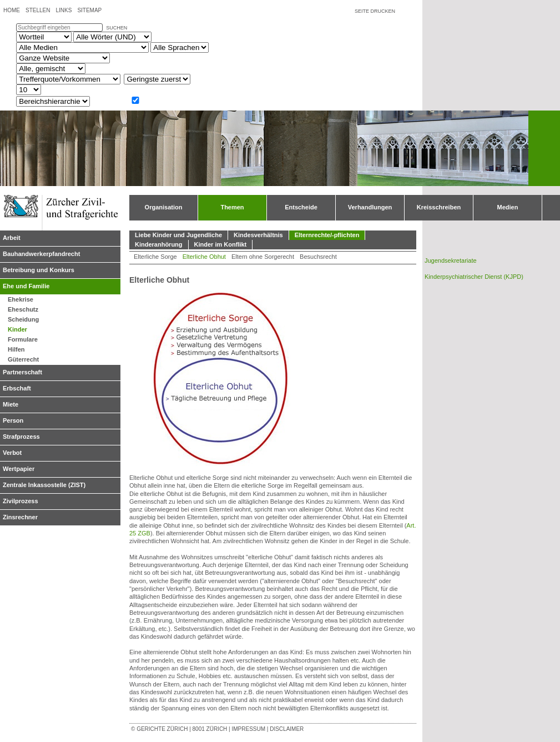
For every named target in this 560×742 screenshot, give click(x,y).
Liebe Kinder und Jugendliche (178, 235)
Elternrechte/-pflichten (327, 235)
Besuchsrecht (318, 257)
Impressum (248, 729)
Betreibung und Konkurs (39, 270)
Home (12, 10)
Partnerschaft (22, 372)
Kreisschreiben (439, 207)
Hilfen (16, 349)
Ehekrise (21, 299)
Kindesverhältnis (258, 235)
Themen (232, 207)
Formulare (23, 339)
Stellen (38, 10)
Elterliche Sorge (155, 257)
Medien (508, 207)
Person (13, 420)
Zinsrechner (20, 517)
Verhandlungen (370, 207)
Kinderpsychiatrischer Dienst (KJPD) (474, 277)
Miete (11, 404)
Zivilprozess (21, 501)
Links (64, 10)
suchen (117, 28)
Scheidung (23, 319)
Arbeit (12, 238)
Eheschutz (23, 309)
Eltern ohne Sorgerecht (263, 257)
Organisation (164, 207)
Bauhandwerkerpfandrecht (41, 254)
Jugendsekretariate (451, 260)
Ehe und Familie (26, 286)
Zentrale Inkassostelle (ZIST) (44, 485)
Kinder (17, 329)
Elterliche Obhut (204, 257)
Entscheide (301, 207)
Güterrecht (23, 359)
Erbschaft (17, 388)
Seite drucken (375, 11)
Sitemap (89, 10)
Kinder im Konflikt (221, 244)
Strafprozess (21, 437)
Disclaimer (287, 729)
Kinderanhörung (159, 244)
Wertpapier (19, 469)
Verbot (12, 453)
